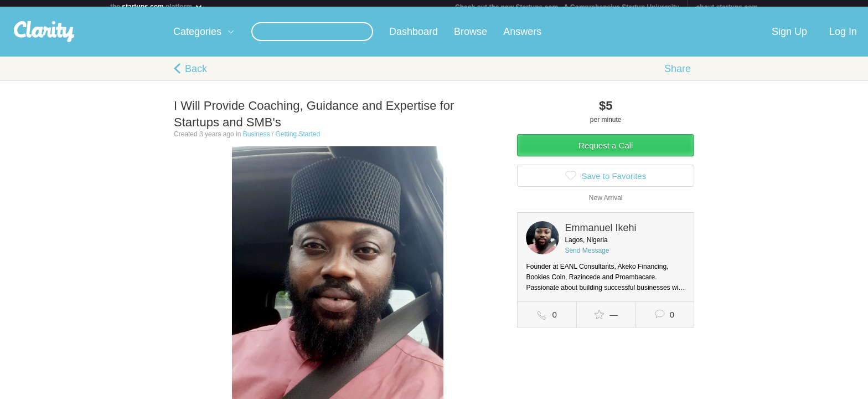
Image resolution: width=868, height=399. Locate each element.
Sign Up (789, 38)
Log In (843, 38)
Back (196, 75)
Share (678, 75)
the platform (157, 6)
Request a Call (606, 152)
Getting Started (298, 141)
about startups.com (727, 7)
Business (257, 141)
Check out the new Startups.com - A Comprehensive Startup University (567, 7)
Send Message (587, 257)
